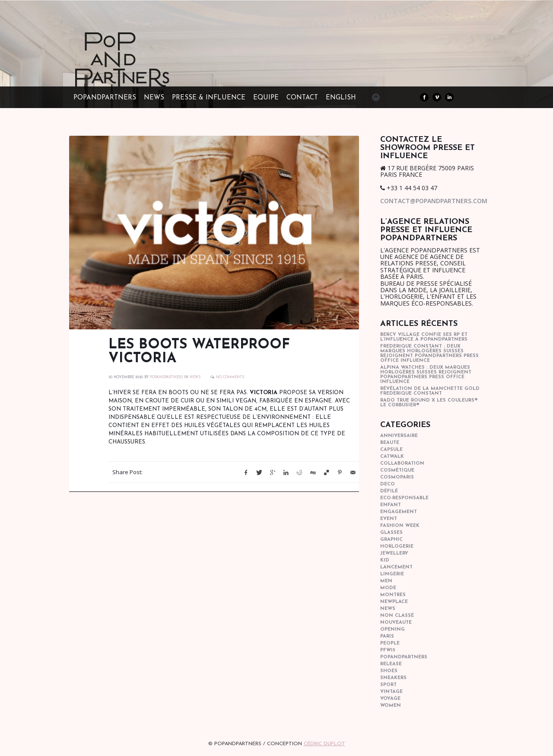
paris (387, 636)
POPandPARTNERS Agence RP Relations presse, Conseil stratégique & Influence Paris (138, 73)
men (386, 581)
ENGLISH (341, 98)
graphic (391, 540)
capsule (391, 450)
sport (388, 685)
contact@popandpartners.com (434, 201)
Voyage (390, 699)
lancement (396, 567)
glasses (391, 533)
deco (388, 484)
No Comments (230, 377)
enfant (391, 505)
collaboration (402, 464)
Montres (393, 595)
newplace (394, 602)
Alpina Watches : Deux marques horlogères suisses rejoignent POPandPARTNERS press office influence (426, 375)
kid (385, 560)
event (389, 519)
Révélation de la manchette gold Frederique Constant (430, 391)
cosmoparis (397, 477)
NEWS (154, 98)
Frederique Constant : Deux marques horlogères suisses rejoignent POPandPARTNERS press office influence (429, 354)
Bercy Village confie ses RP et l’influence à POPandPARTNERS (424, 337)
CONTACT (302, 98)
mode (388, 588)
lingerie (392, 574)
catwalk (392, 457)
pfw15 (388, 650)
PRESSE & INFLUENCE (209, 98)
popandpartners (404, 657)
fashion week (400, 526)
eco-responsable (404, 498)
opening (393, 630)
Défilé (389, 491)
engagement (399, 512)
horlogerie (397, 547)
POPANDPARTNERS (166, 377)
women (391, 706)
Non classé (397, 616)
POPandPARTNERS (105, 98)
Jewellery (394, 553)
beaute (390, 443)
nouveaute (396, 623)
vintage (391, 692)
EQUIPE (266, 98)
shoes (389, 671)
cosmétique (397, 471)
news (195, 377)
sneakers (393, 678)
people (390, 643)
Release (391, 664)
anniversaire (399, 436)
